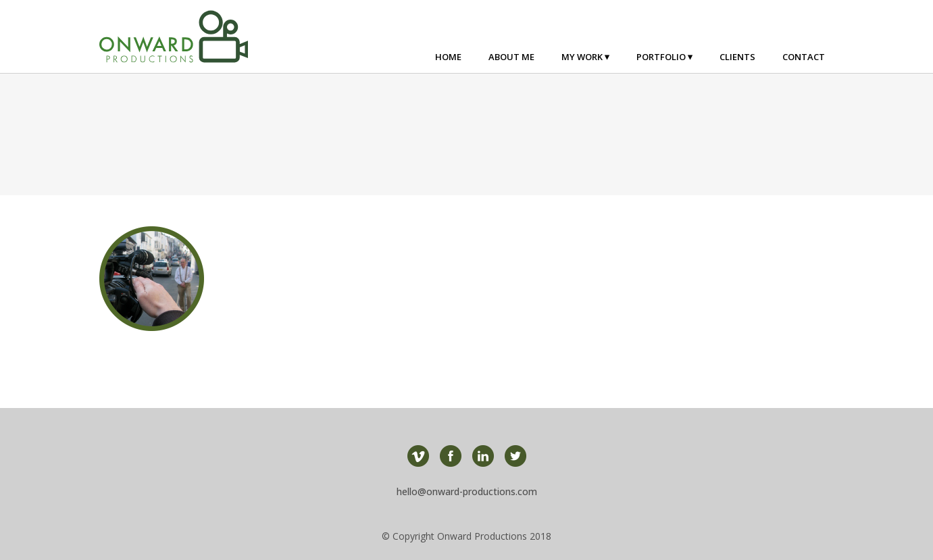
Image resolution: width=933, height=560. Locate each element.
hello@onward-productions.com (467, 491)
